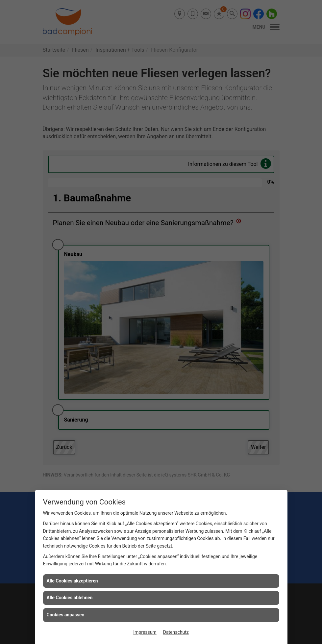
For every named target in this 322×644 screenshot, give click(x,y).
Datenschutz (176, 632)
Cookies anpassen (66, 615)
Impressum (145, 632)
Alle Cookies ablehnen (70, 598)
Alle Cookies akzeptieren (72, 581)
